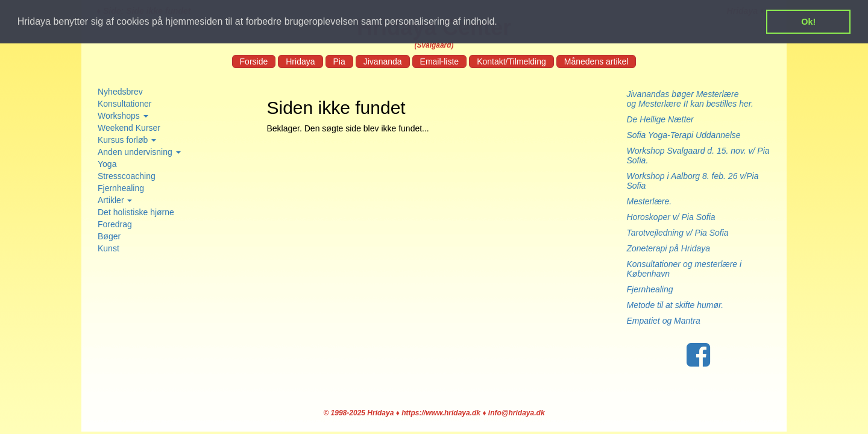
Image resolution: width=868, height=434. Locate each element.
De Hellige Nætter (664, 119)
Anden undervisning (139, 152)
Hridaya (300, 61)
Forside (254, 61)
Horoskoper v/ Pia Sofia (671, 217)
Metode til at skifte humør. (675, 305)
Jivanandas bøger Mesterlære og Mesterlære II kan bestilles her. (694, 99)
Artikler (115, 200)
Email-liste (440, 61)
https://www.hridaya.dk (441, 413)
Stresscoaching (127, 176)
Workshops (123, 116)
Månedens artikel (596, 61)
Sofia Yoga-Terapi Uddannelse (684, 135)
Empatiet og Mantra (664, 321)
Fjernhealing (121, 188)
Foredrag (115, 224)
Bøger (109, 236)
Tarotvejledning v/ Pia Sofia (678, 233)
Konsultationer (125, 104)
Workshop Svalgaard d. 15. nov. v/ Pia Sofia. (698, 156)
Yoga (107, 164)
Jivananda (383, 61)
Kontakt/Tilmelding (511, 61)
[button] (502, 22)
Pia (339, 61)
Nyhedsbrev (120, 92)
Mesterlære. (649, 201)
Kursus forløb (127, 140)
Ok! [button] (808, 22)
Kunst (108, 248)
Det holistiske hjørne (136, 212)
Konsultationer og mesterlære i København (684, 269)
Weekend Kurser (129, 128)
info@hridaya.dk (517, 413)
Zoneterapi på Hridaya (669, 248)
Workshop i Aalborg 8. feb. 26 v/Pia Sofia (693, 181)
